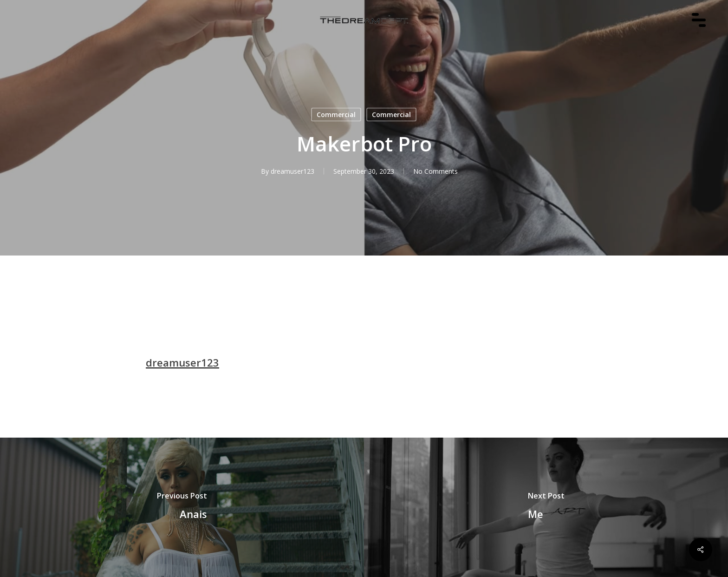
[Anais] (182, 507)
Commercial (336, 115)
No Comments (435, 171)
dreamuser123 (292, 171)
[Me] (546, 507)
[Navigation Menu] (703, 33)
